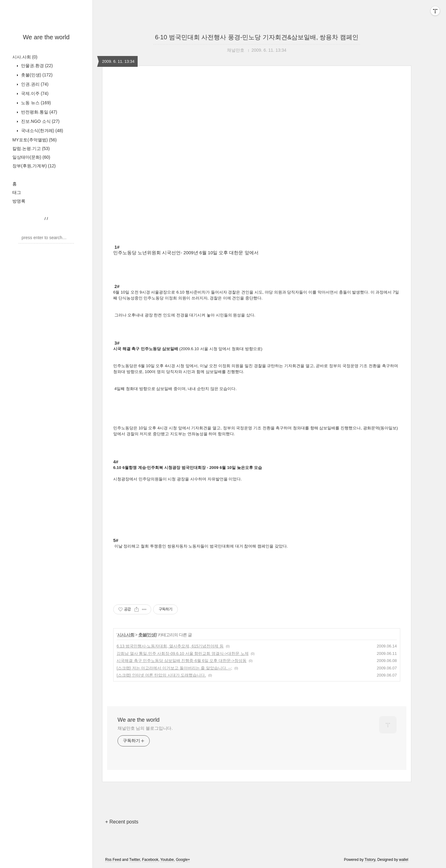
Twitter (135, 860)
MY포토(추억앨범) (34, 140)
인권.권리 (34, 84)
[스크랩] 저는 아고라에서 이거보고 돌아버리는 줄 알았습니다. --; (174, 668)
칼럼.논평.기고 (31, 148)
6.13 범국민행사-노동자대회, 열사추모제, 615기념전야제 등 (170, 646)
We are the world (46, 37)
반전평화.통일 (39, 112)
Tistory (370, 860)
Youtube (167, 860)
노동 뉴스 (35, 103)
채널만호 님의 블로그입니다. (145, 728)
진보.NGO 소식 (40, 121)
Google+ (183, 860)
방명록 (19, 201)
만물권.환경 (36, 66)
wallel (404, 860)
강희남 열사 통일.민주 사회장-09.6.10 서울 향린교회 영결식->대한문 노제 (183, 653)
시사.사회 (25, 57)
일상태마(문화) (31, 157)
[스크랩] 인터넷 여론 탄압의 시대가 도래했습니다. (161, 675)
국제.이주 (34, 93)
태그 (17, 192)
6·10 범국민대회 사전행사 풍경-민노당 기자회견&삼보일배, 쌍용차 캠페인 (257, 37)
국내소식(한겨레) (41, 131)
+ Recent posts (122, 822)
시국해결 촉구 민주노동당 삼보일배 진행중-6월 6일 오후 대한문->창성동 (182, 661)
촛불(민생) (36, 75)
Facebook (150, 860)
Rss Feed (113, 860)
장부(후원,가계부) (34, 166)
